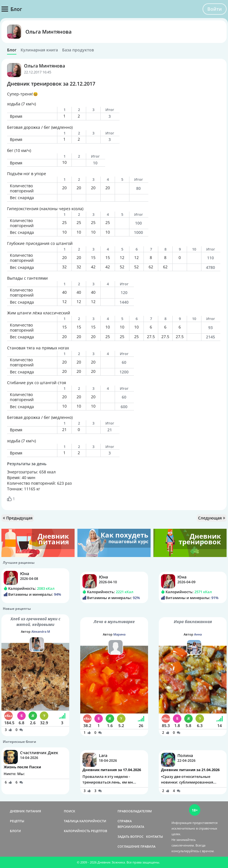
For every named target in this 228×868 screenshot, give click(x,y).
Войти (215, 9)
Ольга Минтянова (48, 32)
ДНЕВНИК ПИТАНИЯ (25, 811)
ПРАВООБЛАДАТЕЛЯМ (135, 811)
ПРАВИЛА (148, 846)
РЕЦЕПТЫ (17, 821)
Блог (12, 50)
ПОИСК (70, 811)
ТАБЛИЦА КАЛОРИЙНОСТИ (85, 821)
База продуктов (78, 50)
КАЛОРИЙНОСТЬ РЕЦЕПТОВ (85, 831)
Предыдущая (18, 518)
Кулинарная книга (39, 50)
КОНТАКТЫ (155, 837)
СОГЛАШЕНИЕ (129, 846)
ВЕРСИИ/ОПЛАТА (131, 827)
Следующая (212, 518)
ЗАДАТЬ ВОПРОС (131, 837)
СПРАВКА (125, 821)
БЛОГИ (15, 831)
